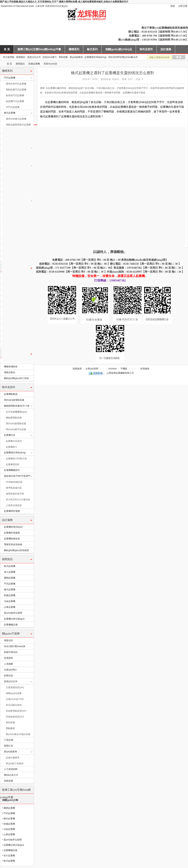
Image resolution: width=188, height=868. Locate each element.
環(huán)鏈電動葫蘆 (14, 400)
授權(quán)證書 (14, 693)
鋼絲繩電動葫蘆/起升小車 (17, 406)
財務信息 (8, 676)
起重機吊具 (10, 435)
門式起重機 (10, 78)
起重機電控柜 (13, 464)
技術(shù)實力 (50, 57)
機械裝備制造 (11, 367)
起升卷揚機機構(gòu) (16, 412)
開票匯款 (21, 57)
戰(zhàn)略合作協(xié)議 (18, 734)
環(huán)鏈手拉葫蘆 (16, 429)
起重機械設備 (11, 625)
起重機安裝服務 (12, 533)
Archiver (112, 369)
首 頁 (7, 49)
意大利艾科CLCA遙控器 (18, 500)
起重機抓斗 (12, 447)
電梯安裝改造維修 (13, 544)
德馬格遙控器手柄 (15, 494)
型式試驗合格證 (14, 705)
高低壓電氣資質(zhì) (16, 711)
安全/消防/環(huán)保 (15, 646)
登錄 (173, 6)
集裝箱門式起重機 (15, 95)
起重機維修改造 (12, 539)
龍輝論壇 (77, 369)
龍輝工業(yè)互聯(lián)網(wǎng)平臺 (39, 49)
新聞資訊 (20, 64)
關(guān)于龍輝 (11, 634)
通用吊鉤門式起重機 (16, 84)
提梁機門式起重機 (15, 101)
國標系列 (74, 49)
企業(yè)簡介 (10, 670)
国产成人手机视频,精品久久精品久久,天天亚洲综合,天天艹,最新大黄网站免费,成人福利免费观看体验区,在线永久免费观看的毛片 (64, 2)
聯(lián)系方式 (11, 775)
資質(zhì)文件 (34, 57)
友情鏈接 (145, 369)
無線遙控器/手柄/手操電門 (17, 476)
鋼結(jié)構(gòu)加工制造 (16, 378)
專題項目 (8, 640)
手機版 (124, 369)
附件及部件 (146, 49)
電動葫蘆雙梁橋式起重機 (18, 125)
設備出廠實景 (13, 758)
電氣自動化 (10, 372)
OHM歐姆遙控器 (14, 482)
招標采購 (8, 781)
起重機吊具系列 (14, 441)
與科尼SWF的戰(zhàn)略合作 (123, 57)
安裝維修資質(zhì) (15, 717)
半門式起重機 (13, 107)
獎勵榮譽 (10, 728)
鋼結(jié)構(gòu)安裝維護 (16, 550)
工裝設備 (8, 740)
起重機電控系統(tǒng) (96, 57)
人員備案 (8, 664)
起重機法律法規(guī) (14, 619)
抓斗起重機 (10, 572)
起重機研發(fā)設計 (14, 527)
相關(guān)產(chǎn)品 (119, 49)
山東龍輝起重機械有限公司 (2, 64)
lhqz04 (115, 79)
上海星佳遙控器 (14, 505)
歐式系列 (92, 49)
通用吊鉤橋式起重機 (16, 119)
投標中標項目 (11, 652)
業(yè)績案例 (76, 57)
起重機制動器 (11, 394)
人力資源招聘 (11, 769)
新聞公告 (8, 746)
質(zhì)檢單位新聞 (13, 613)
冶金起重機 (10, 601)
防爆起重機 (34, 64)
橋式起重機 (10, 113)
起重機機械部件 (12, 470)
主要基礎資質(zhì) (15, 687)
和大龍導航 (9, 57)
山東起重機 (10, 607)
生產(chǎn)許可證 (15, 699)
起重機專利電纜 (12, 511)
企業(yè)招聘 (92, 369)
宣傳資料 (8, 658)
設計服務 (166, 49)
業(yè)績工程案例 (15, 763)
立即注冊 (183, 6)
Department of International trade (17, 6)
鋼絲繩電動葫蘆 (14, 418)
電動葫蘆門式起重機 (16, 90)
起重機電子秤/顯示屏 (16, 459)
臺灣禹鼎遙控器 (14, 488)
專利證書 (63, 57)
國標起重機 (10, 578)
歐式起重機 (10, 566)
